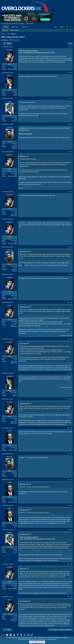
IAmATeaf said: (24, 601)
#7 (72, 219)
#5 (72, 152)
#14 (71, 428)
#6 (72, 192)
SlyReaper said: (24, 251)
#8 (72, 247)
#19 (71, 564)
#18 (71, 530)
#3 (72, 98)
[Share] (69, 47)
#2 (72, 73)
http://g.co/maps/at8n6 (25, 134)
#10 (71, 302)
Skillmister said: (24, 484)
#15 (71, 454)
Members (25, 27)
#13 (71, 399)
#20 (71, 597)
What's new (14, 27)
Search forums (14, 30)
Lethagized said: (25, 403)
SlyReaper (6, 40)
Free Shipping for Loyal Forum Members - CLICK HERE (17, 24)
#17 (71, 505)
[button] (19, 27)
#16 (71, 480)
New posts (5, 30)
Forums (6, 27)
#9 (72, 274)
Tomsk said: (23, 343)
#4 (72, 124)
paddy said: (23, 156)
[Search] (70, 27)
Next (8, 43)
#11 (71, 339)
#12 (71, 373)
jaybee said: (23, 568)
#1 (72, 47)
